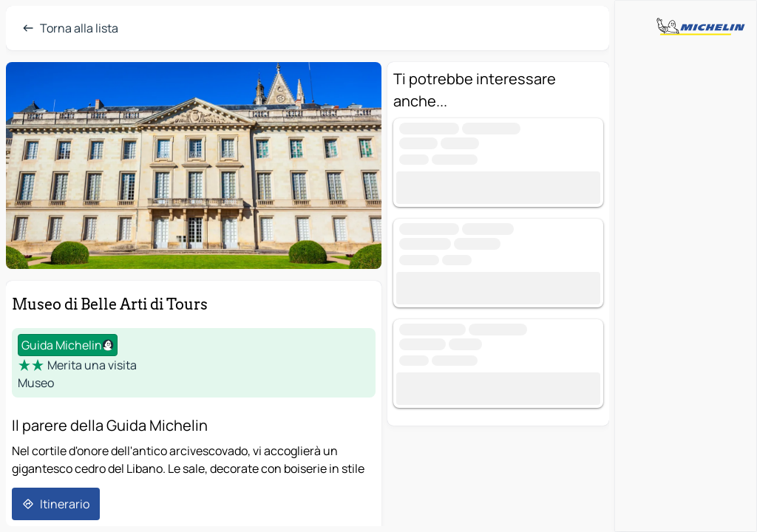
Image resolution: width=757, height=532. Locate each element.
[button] (194, 166)
